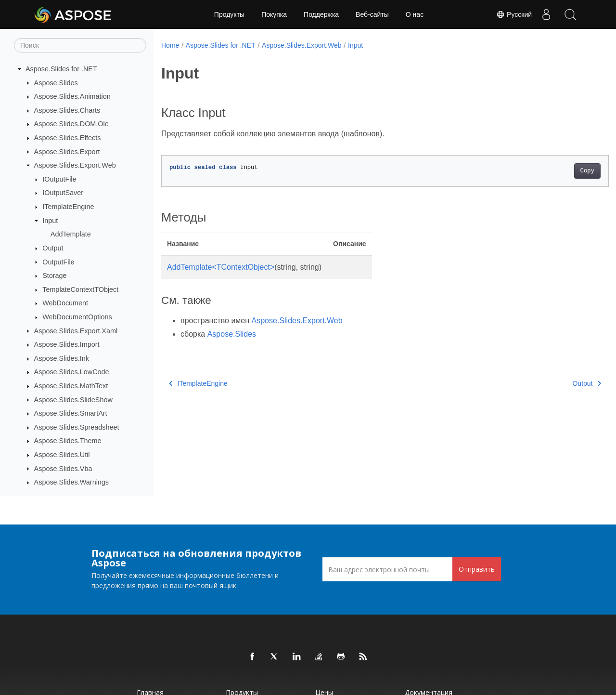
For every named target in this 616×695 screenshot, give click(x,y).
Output (53, 248)
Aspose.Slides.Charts (67, 110)
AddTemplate (71, 234)
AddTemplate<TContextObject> (221, 267)
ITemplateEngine (68, 207)
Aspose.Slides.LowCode (72, 372)
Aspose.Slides (56, 83)
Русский (514, 14)
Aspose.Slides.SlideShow (73, 400)
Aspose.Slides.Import (67, 344)
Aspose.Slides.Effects (68, 138)
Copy (556, 171)
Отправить (477, 569)
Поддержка (321, 14)
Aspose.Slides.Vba (63, 469)
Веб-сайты (372, 14)
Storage (54, 275)
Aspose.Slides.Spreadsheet (77, 427)
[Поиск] (80, 45)
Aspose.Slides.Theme (68, 441)
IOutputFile (59, 179)
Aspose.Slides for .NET (61, 69)
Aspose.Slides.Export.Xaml (76, 331)
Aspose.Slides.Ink (62, 358)
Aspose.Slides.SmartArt (71, 413)
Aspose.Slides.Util (62, 455)
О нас (415, 14)
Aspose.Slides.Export (67, 152)
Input (50, 221)
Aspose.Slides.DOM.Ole (71, 124)
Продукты (229, 14)
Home (170, 45)
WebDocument (65, 303)
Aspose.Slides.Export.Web (75, 165)
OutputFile (58, 262)
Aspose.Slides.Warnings (71, 482)
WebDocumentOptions (77, 317)
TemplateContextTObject (80, 289)
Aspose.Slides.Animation (72, 96)
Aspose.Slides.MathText (71, 386)
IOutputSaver (63, 193)
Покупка (274, 14)
